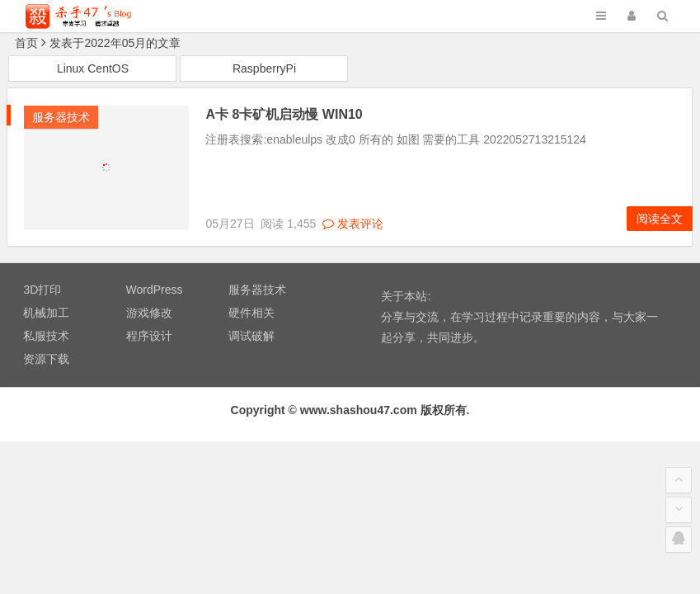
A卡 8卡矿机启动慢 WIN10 (284, 114)
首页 (26, 43)
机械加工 (46, 313)
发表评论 (353, 224)
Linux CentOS (93, 68)
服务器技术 (61, 117)
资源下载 (46, 359)
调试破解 (251, 336)
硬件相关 (251, 313)
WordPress (155, 290)
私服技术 (46, 336)
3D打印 (42, 290)
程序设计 (149, 336)
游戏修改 (149, 313)
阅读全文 (660, 219)
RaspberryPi (264, 68)
